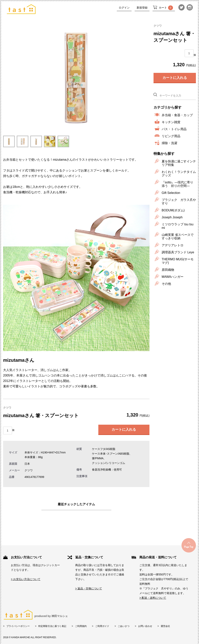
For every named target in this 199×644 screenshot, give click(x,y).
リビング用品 (171, 136)
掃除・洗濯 (169, 143)
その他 (166, 284)
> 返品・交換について (89, 588)
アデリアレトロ (173, 245)
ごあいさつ (124, 626)
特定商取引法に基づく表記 (52, 626)
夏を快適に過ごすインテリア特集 (179, 163)
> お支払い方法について (26, 579)
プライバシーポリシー (18, 626)
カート (166, 8)
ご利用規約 (81, 626)
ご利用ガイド (102, 626)
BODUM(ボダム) (173, 210)
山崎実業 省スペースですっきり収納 (178, 237)
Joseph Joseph (172, 217)
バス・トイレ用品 (174, 129)
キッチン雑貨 (171, 122)
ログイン (124, 8)
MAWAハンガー (173, 277)
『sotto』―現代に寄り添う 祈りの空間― (178, 184)
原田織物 (168, 270)
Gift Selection (171, 193)
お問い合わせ (145, 626)
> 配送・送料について (153, 598)
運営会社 (165, 626)
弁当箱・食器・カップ (177, 115)
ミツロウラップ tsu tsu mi (178, 226)
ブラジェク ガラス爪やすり (179, 202)
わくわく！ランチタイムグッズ (179, 174)
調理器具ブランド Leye (178, 252)
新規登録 (142, 8)
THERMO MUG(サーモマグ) (178, 261)
